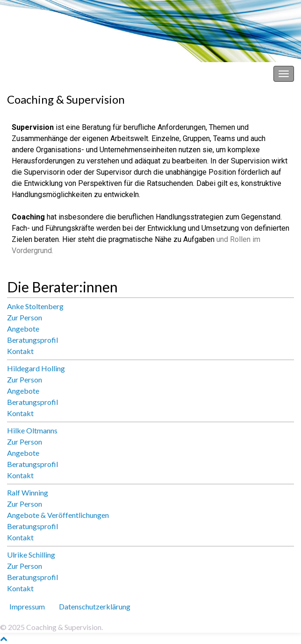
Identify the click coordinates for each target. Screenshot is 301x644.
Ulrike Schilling (31, 555)
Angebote (23, 329)
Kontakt (20, 351)
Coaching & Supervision (45, 74)
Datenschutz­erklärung (95, 606)
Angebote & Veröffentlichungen (58, 515)
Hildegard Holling (36, 368)
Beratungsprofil (32, 340)
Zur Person (25, 317)
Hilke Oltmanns (32, 430)
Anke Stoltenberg (35, 306)
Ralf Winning (28, 492)
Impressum (27, 606)
